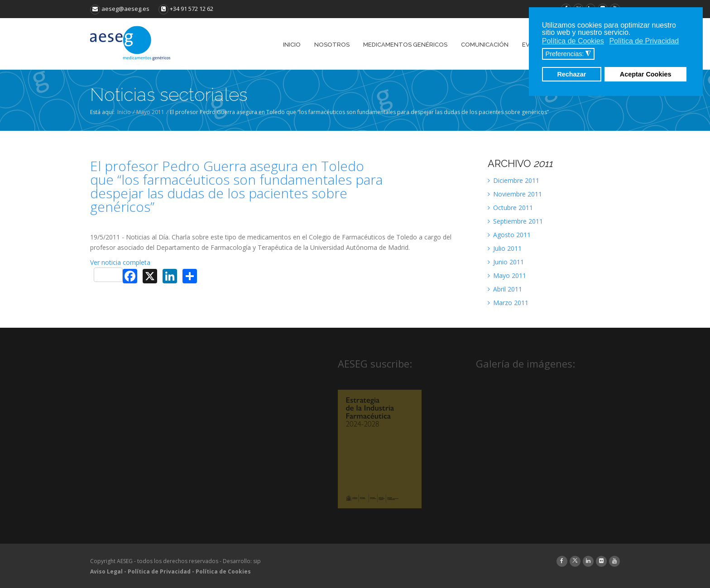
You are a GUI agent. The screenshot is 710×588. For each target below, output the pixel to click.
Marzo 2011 (508, 303)
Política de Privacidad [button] (644, 41)
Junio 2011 (506, 262)
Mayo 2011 (150, 112)
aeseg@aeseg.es (120, 9)
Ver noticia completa (120, 262)
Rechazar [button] (571, 74)
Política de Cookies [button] (573, 41)
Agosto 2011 (509, 235)
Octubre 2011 (510, 208)
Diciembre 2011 (513, 180)
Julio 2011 (505, 248)
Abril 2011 (505, 289)
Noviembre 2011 (515, 194)
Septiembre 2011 (515, 221)
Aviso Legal (106, 571)
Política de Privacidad (159, 571)
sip (257, 561)
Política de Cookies (223, 571)
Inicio (124, 112)
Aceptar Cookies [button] (646, 74)
